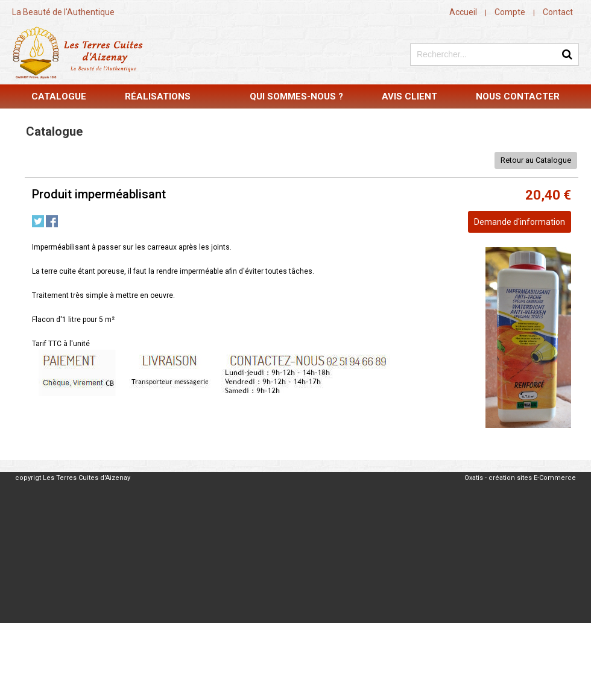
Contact (558, 12)
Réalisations (158, 96)
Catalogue (59, 96)
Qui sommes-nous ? (296, 96)
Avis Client (409, 96)
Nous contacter (518, 96)
